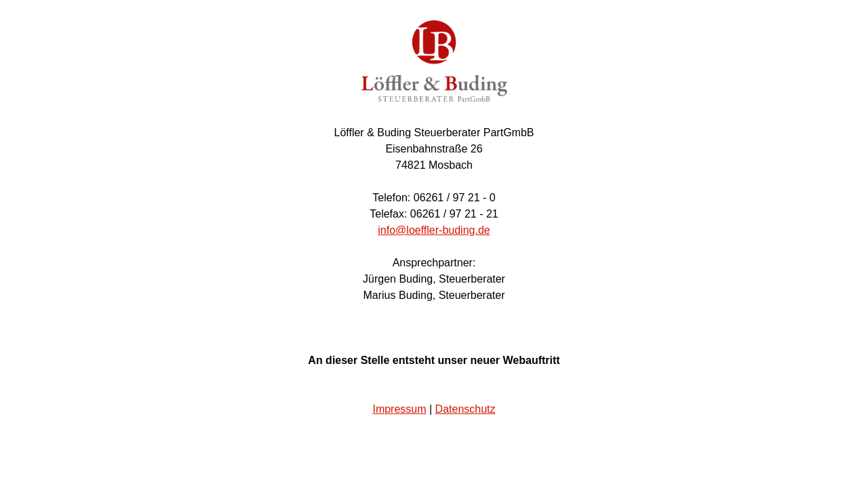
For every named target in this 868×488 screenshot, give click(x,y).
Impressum (399, 409)
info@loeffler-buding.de (434, 230)
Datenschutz (466, 409)
